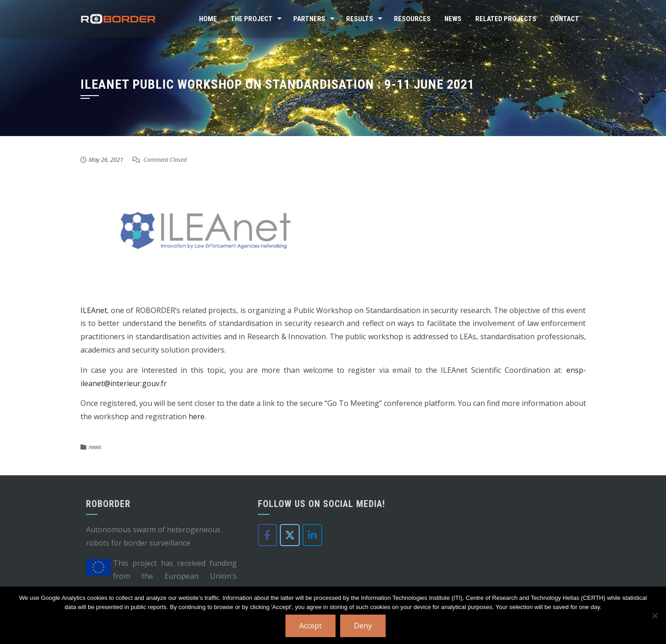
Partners (309, 19)
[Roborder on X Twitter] (290, 535)
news (95, 447)
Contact (565, 19)
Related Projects (506, 19)
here (196, 416)
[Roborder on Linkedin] (312, 535)
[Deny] (655, 616)
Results (360, 19)
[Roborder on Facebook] (268, 535)
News (453, 19)
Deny (363, 626)
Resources (412, 19)
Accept (310, 626)
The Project (252, 19)
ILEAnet (94, 310)
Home (208, 19)
